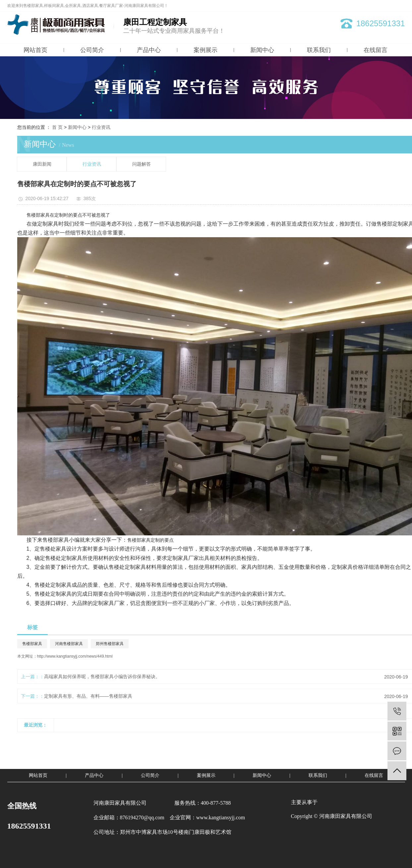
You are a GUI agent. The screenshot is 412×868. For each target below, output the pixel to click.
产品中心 (149, 50)
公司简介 (92, 50)
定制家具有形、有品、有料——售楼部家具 (88, 696)
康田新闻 (42, 164)
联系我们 (319, 50)
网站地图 (374, 6)
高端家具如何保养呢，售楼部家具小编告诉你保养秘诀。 (102, 677)
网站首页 (35, 50)
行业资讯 (101, 127)
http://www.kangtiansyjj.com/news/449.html (75, 656)
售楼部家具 (32, 644)
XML (401, 6)
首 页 (57, 127)
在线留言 (376, 50)
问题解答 (142, 164)
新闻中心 (262, 50)
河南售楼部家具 (69, 644)
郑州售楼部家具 (110, 644)
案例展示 (206, 50)
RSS (389, 6)
